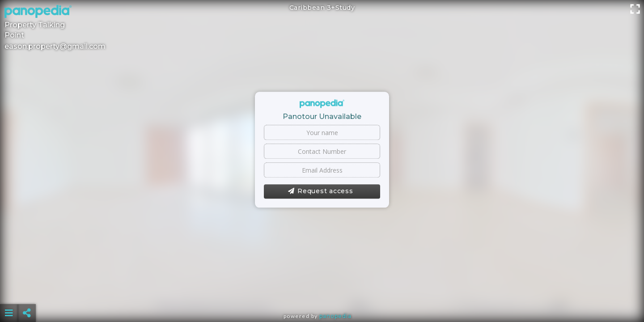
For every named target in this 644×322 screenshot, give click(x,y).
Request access (320, 191)
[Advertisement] (322, 291)
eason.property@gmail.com (55, 46)
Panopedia (335, 316)
